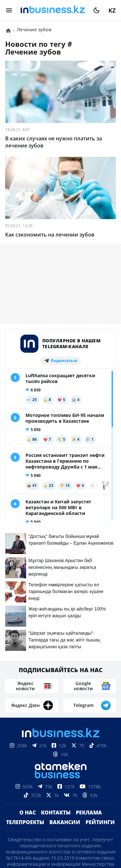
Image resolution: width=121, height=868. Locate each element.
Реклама (89, 683)
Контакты (56, 683)
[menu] (9, 10)
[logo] (53, 10)
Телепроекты (25, 693)
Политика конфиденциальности (61, 838)
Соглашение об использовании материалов (60, 803)
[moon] (96, 10)
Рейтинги (100, 693)
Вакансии (65, 693)
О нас (28, 683)
